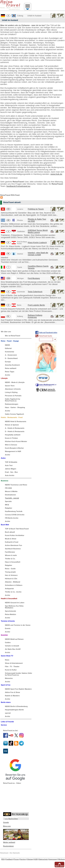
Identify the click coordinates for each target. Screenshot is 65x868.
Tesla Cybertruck (35, 292)
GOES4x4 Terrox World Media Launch (38, 231)
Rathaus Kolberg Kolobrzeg (35, 316)
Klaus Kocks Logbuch (37, 243)
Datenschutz (43, 859)
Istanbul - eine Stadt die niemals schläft (38, 254)
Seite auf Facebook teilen (48, 333)
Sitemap (30, 859)
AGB (36, 859)
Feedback (9, 859)
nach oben (59, 866)
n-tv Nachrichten (11, 819)
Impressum (53, 859)
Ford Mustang (34, 278)
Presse (16, 859)
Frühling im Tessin (36, 209)
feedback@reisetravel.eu (18, 186)
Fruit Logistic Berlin (36, 305)
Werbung (61, 859)
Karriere (23, 859)
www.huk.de (56, 174)
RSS (3, 859)
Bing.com (7, 826)
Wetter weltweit (9, 842)
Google (6, 822)
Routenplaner (9, 846)
